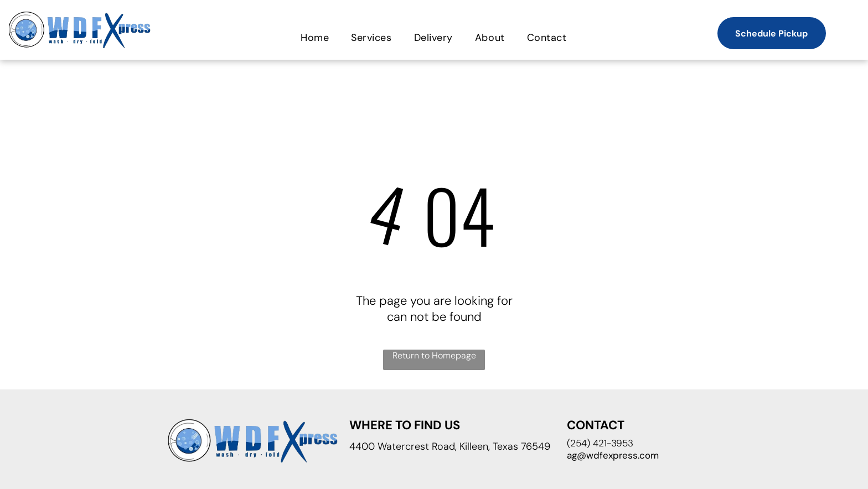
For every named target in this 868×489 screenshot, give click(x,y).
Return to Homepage (434, 355)
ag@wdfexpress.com (613, 455)
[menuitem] (315, 37)
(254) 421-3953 (600, 443)
